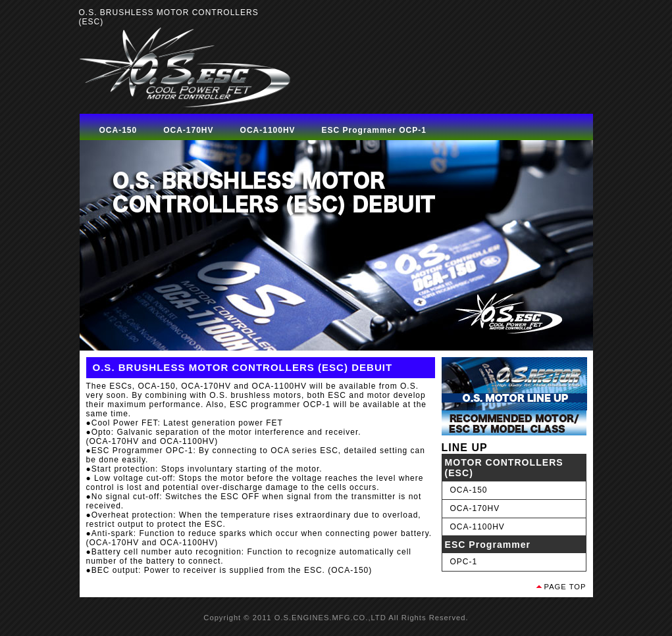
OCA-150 (118, 130)
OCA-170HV (188, 130)
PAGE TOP (565, 587)
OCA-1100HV (268, 130)
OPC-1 (464, 562)
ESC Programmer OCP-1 (374, 130)
